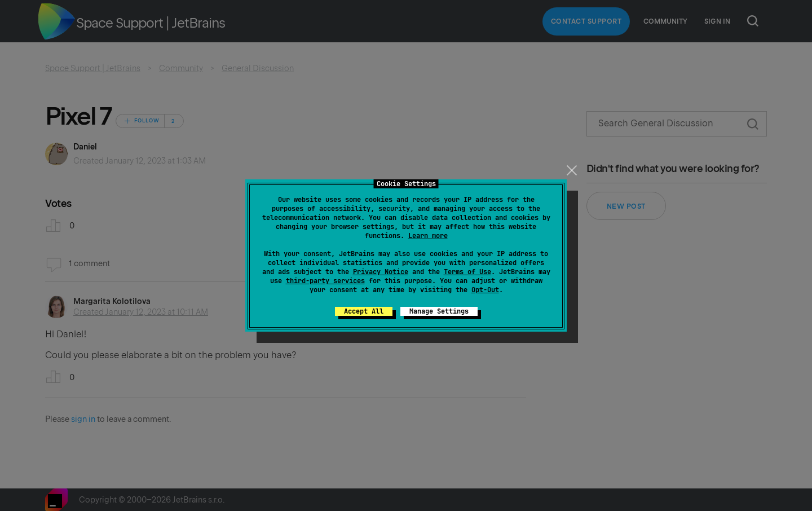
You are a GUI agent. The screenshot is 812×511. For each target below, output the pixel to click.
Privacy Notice (381, 272)
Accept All (364, 311)
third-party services (325, 281)
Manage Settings (439, 311)
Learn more (428, 236)
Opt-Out (485, 290)
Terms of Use (467, 272)
